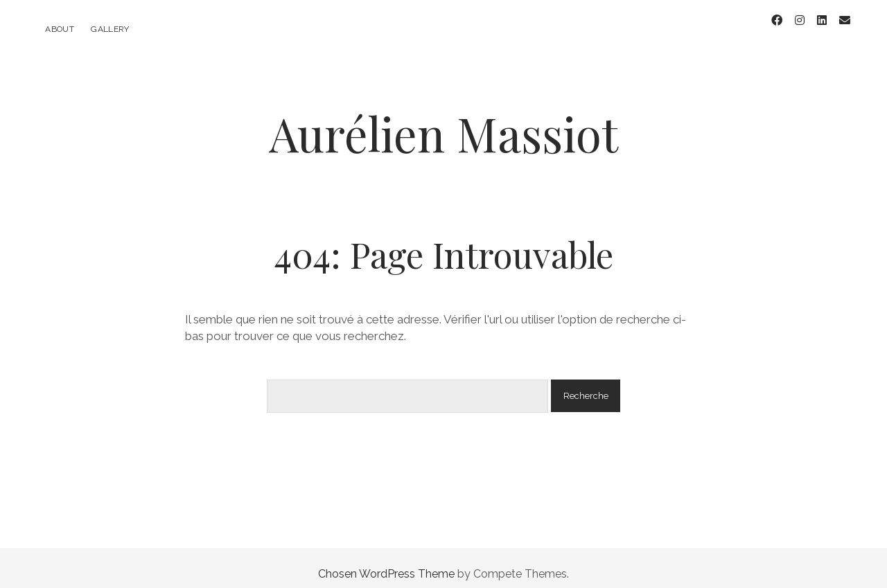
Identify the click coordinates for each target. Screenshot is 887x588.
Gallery (110, 29)
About (60, 29)
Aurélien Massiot (443, 122)
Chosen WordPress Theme (386, 563)
